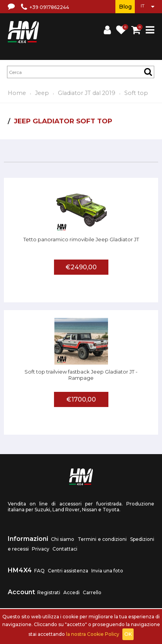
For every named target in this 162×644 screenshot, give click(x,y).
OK (128, 634)
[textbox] (81, 72)
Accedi (71, 592)
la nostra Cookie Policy (93, 634)
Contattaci (65, 549)
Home (17, 93)
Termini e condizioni (102, 539)
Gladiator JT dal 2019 (87, 93)
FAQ (39, 571)
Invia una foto (107, 571)
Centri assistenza (68, 571)
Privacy (41, 549)
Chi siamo (63, 539)
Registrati (49, 592)
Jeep (42, 93)
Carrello (92, 592)
